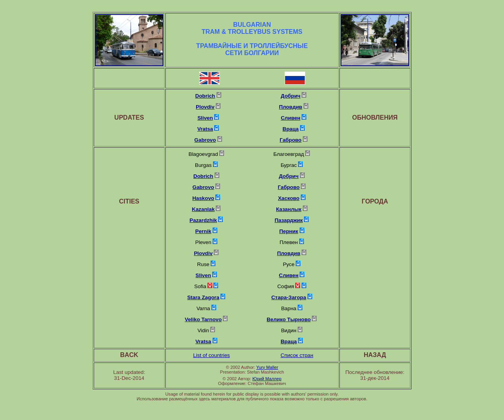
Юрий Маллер (267, 379)
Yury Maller (267, 367)
